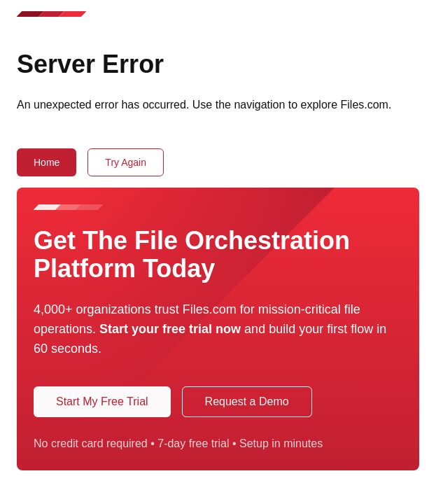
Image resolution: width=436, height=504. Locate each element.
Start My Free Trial (102, 401)
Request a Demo (247, 401)
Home (47, 162)
